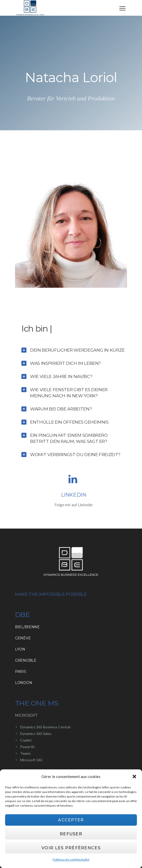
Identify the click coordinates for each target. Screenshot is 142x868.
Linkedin (74, 495)
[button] (134, 777)
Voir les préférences (71, 848)
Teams (25, 753)
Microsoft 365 (31, 760)
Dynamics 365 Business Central (45, 727)
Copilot (26, 740)
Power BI (27, 747)
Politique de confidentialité (71, 860)
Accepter (71, 820)
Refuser (71, 834)
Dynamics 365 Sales (36, 734)
